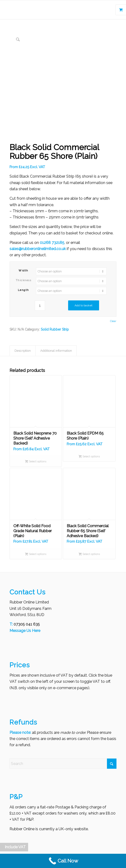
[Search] (63, 764)
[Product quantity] (40, 306)
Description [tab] (23, 351)
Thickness (24, 280)
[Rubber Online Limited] (49, 10)
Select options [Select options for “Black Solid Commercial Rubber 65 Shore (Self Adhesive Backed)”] (89, 555)
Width (23, 271)
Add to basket (83, 305)
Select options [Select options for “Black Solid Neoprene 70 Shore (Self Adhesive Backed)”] (36, 462)
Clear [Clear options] (113, 321)
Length (23, 290)
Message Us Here (25, 631)
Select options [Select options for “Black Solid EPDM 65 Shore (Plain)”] (89, 457)
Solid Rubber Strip (55, 329)
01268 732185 (52, 243)
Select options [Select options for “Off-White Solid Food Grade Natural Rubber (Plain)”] (36, 555)
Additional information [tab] (56, 351)
